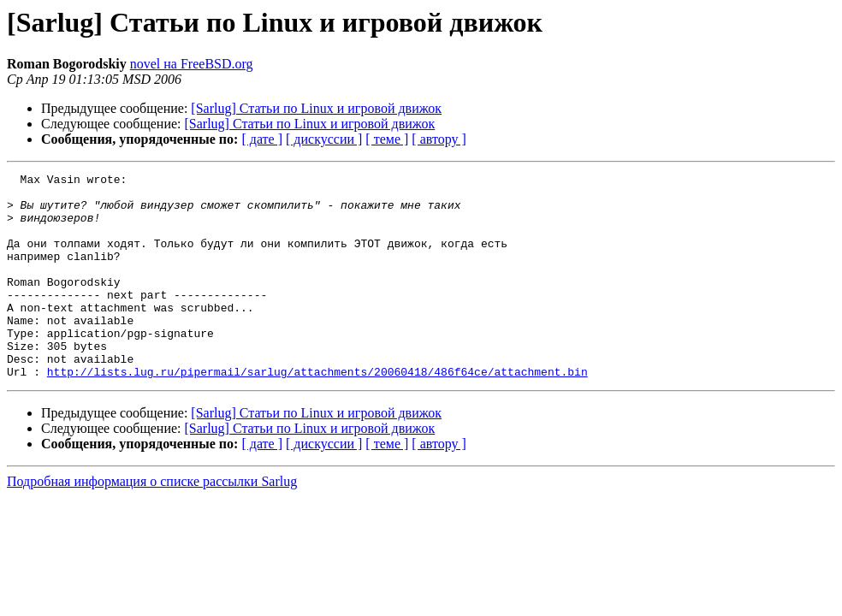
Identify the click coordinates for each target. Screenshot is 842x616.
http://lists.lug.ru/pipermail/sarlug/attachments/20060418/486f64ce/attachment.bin (317, 412)
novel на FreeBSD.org (192, 64)
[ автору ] (439, 139)
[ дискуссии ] (324, 139)
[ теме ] (387, 139)
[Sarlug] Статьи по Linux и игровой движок (316, 108)
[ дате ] (262, 139)
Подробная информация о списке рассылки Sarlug (152, 522)
